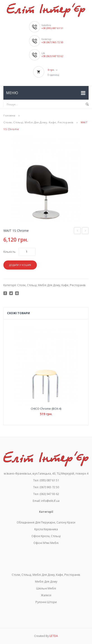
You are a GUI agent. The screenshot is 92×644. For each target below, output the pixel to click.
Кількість (9, 252)
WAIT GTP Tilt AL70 (85, 231)
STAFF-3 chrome (77, 231)
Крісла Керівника (46, 529)
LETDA (54, 636)
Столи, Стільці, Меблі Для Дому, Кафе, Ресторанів (38, 122)
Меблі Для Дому (46, 582)
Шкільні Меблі (46, 588)
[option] (46, 179)
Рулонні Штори (46, 602)
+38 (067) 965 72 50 (52, 42)
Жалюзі (46, 595)
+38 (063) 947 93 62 (52, 56)
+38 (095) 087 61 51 (52, 28)
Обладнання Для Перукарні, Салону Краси (46, 522)
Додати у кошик (20, 265)
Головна (9, 115)
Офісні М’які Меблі (46, 543)
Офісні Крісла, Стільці (46, 536)
